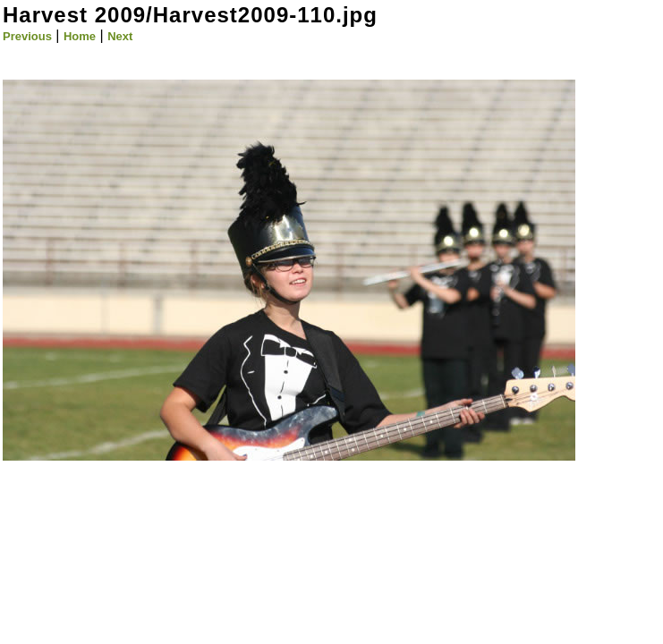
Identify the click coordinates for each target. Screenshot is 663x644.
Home (80, 36)
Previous (27, 36)
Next (120, 36)
